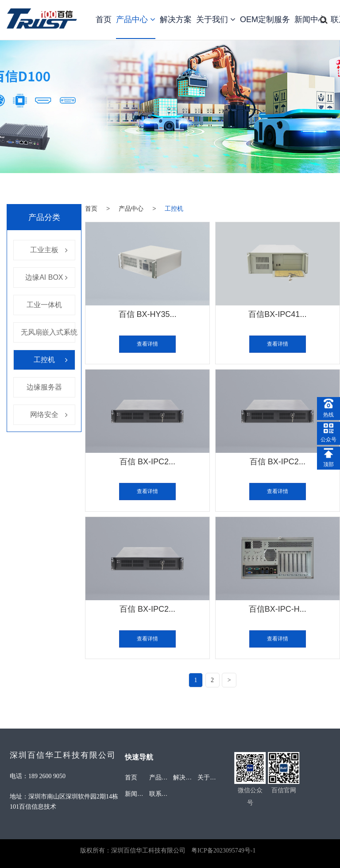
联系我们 (161, 794)
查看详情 (147, 345)
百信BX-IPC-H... (278, 611)
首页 (104, 19)
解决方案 (176, 19)
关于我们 (216, 19)
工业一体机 (44, 305)
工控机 (44, 360)
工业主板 (44, 250)
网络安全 (44, 415)
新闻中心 (310, 19)
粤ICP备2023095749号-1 (223, 851)
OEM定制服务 (265, 19)
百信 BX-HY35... (148, 314)
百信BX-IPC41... (277, 314)
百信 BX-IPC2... (147, 463)
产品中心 (136, 19)
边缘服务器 (44, 387)
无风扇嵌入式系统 (49, 332)
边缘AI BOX (44, 277)
